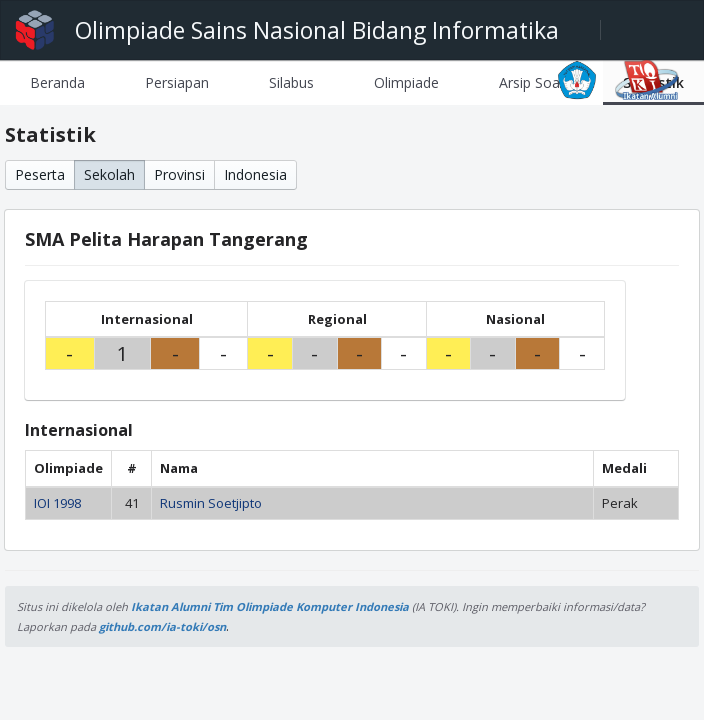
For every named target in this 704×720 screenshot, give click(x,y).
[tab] (57, 82)
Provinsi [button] (179, 174)
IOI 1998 (57, 503)
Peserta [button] (40, 174)
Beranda (57, 82)
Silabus (291, 82)
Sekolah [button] (109, 174)
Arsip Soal (531, 82)
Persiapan (177, 82)
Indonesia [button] (255, 174)
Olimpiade (406, 82)
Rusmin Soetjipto (211, 503)
